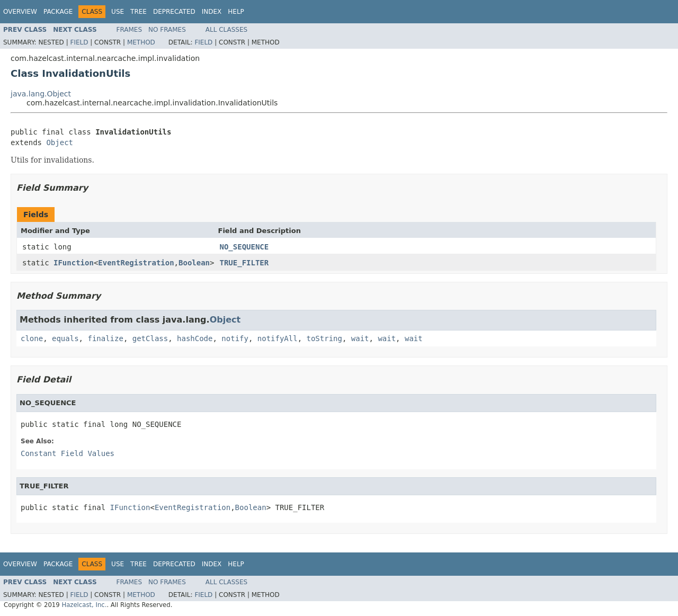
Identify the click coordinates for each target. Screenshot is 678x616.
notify (235, 338)
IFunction (74, 263)
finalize (105, 338)
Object (60, 142)
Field (79, 42)
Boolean (194, 263)
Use (118, 12)
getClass (150, 338)
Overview (20, 12)
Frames (130, 30)
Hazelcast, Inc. (84, 605)
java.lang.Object (41, 94)
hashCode (195, 338)
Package (58, 12)
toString (324, 338)
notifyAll (278, 338)
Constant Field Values (68, 453)
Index (212, 12)
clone (32, 338)
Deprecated (174, 12)
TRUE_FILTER (244, 263)
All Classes (226, 30)
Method (141, 42)
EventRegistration (136, 263)
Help (236, 12)
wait (360, 338)
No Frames (167, 30)
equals (65, 338)
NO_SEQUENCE (244, 247)
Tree (139, 12)
